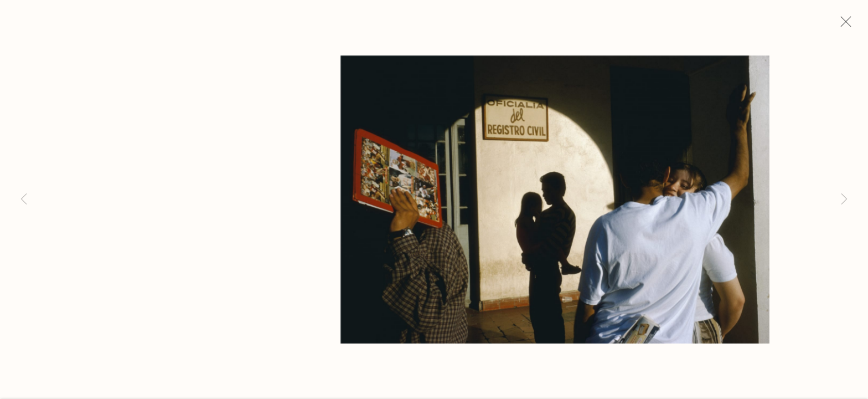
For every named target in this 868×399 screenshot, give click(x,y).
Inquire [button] (76, 297)
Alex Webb (93, 108)
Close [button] (843, 25)
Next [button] (844, 199)
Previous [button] (24, 199)
